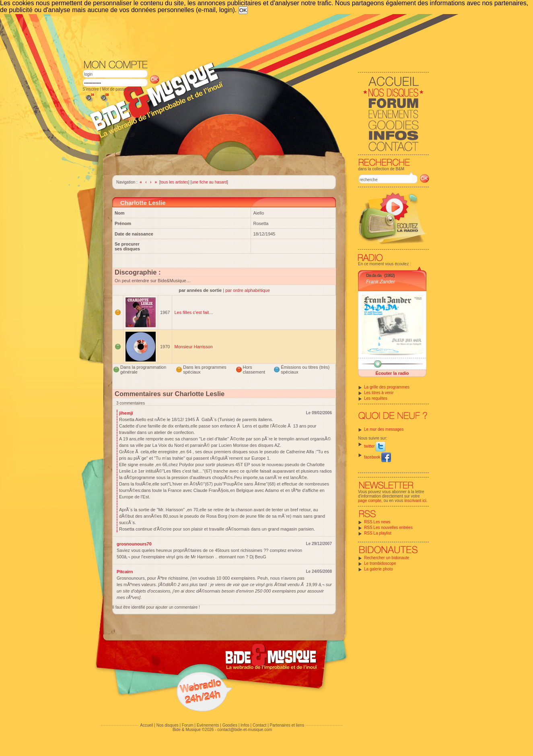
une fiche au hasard (209, 182)
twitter (375, 446)
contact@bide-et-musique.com (245, 730)
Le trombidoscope (380, 563)
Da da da (374, 275)
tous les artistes (174, 182)
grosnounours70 (134, 544)
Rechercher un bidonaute (387, 558)
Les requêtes (376, 398)
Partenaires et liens (287, 725)
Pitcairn (125, 572)
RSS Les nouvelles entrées (388, 528)
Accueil (146, 725)
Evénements (208, 725)
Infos (245, 725)
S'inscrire (91, 89)
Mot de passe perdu (120, 89)
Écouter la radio (392, 373)
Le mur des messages (384, 429)
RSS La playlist (378, 533)
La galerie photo (379, 569)
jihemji (126, 413)
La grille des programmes (387, 387)
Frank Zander (381, 282)
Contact (259, 725)
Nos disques (168, 725)
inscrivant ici (415, 501)
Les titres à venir (379, 393)
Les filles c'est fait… (194, 312)
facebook (378, 457)
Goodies (230, 725)
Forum (188, 725)
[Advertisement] (256, 36)
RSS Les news (377, 522)
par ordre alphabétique (248, 290)
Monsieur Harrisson (193, 347)
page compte (370, 501)
